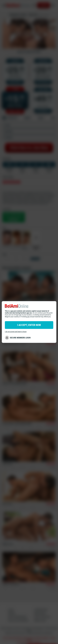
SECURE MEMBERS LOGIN (20, 338)
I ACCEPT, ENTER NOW (29, 325)
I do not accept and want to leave (16, 332)
